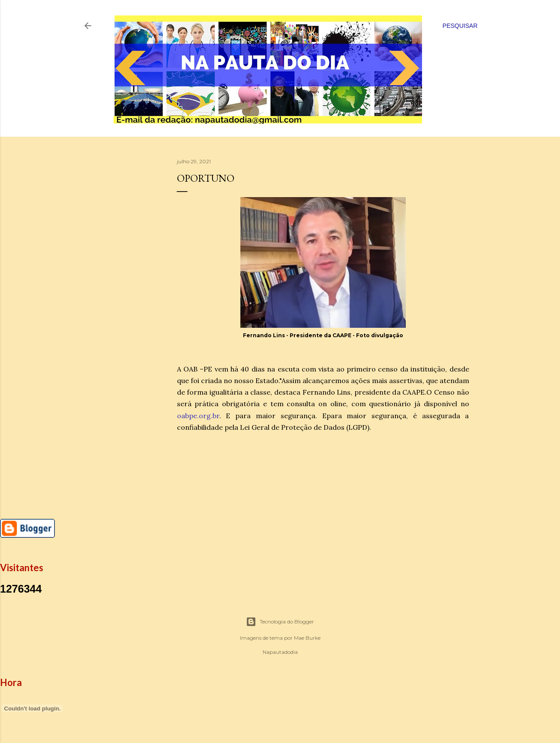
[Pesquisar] (460, 26)
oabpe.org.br (198, 416)
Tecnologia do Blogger (280, 622)
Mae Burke (307, 638)
